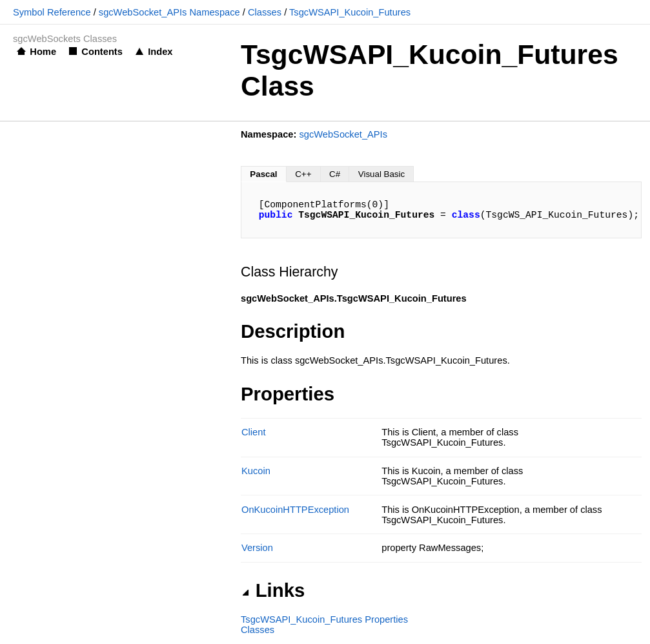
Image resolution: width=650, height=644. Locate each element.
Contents (102, 52)
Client (253, 432)
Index (160, 52)
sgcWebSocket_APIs (343, 134)
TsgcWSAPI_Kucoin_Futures (350, 12)
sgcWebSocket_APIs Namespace (169, 12)
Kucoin (256, 471)
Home (43, 52)
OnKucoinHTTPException (295, 510)
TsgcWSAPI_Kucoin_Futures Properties (324, 619)
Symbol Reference (52, 12)
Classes (265, 12)
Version (257, 548)
